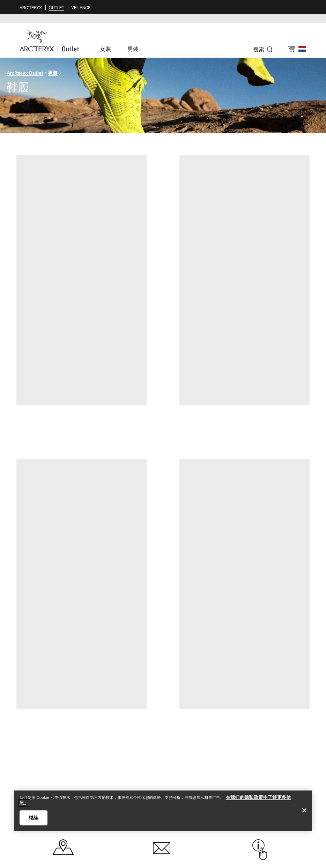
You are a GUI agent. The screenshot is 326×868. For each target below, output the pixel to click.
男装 (53, 73)
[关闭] (304, 810)
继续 (34, 818)
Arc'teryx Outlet (25, 73)
